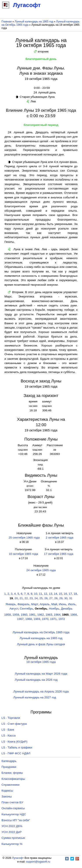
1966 (74, 615)
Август (14, 609)
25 (41, 598)
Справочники (10, 785)
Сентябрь (27, 609)
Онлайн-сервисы (13, 808)
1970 (45, 619)
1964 (57, 615)
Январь (11, 604)
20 (16, 598)
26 (46, 598)
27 (51, 598)
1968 (29, 619)
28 (56, 598)
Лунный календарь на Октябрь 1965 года (41, 632)
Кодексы (7, 791)
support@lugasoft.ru (38, 862)
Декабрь (67, 609)
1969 (37, 619)
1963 (49, 615)
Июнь (63, 604)
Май (54, 604)
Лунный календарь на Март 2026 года (41, 674)
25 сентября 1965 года (24, 538)
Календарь (9, 761)
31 (71, 598)
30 (66, 598)
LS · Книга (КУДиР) (14, 742)
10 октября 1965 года (23, 554)
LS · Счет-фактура (14, 724)
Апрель (45, 604)
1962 (40, 615)
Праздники (9, 767)
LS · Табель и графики (17, 747)
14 (55, 594)
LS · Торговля (11, 718)
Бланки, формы (12, 773)
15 (60, 594)
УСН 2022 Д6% (12, 826)
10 (36, 594)
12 (46, 594)
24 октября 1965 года (41, 570)
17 (70, 594)
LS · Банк (8, 730)
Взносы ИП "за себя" (16, 820)
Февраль (24, 604)
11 (41, 594)
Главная (7, 22)
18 (75, 594)
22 (26, 598)
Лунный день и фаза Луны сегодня (41, 644)
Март (34, 604)
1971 (53, 619)
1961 (32, 615)
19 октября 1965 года (41, 662)
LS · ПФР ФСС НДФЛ (16, 753)
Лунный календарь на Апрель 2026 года (41, 692)
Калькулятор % (12, 844)
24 (36, 598)
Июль (72, 604)
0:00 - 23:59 (41, 88)
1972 (62, 619)
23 (31, 598)
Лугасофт (18, 858)
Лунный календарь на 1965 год (34, 22)
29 (61, 598)
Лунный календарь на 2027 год (35, 697)
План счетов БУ (12, 802)
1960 (24, 615)
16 (65, 594)
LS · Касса (9, 735)
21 (21, 598)
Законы (7, 796)
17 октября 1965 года (59, 554)
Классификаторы (13, 779)
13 (50, 594)
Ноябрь (54, 609)
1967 (20, 619)
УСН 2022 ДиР (12, 832)
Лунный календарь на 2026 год (36, 680)
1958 (7, 615)
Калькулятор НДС (14, 814)
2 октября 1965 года (59, 538)
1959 (16, 615)
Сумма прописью (13, 838)
